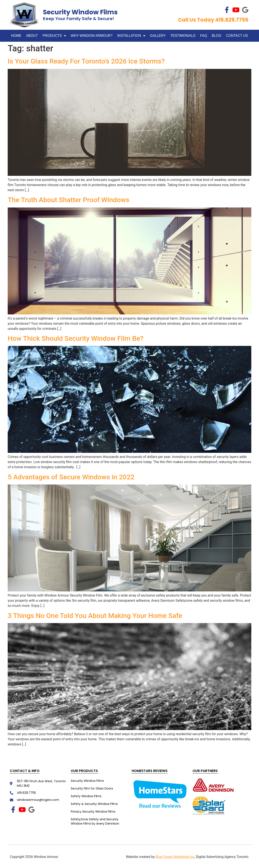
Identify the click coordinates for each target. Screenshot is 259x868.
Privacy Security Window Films (93, 812)
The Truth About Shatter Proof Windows (68, 200)
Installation (131, 36)
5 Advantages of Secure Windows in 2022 (72, 477)
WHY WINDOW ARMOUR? (92, 36)
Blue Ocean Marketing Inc (175, 857)
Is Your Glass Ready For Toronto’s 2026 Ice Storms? (86, 61)
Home (16, 36)
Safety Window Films (86, 796)
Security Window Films (80, 12)
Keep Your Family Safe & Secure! (79, 19)
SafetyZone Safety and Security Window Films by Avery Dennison (95, 821)
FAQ (204, 36)
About (32, 36)
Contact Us (237, 36)
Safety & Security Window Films (94, 804)
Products (54, 36)
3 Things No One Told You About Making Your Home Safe (96, 616)
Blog (216, 36)
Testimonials (183, 36)
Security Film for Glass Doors (92, 788)
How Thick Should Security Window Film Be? (76, 338)
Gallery (158, 36)
